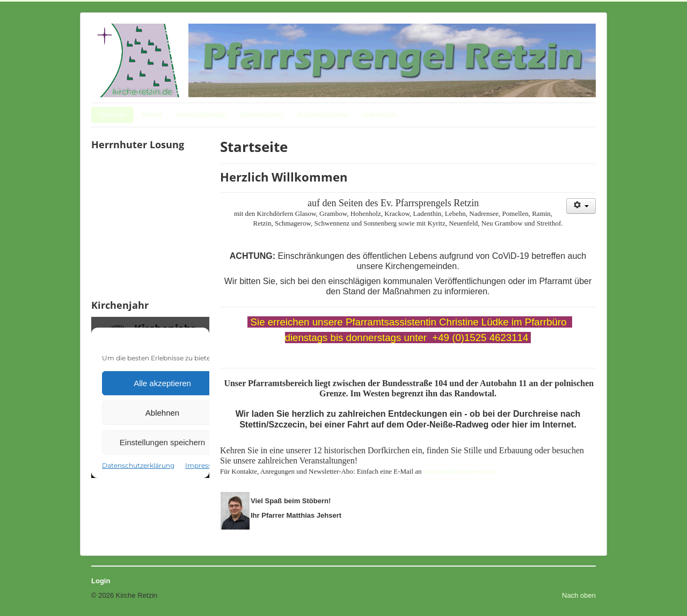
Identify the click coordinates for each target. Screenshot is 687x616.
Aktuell (152, 115)
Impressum (380, 115)
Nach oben (579, 595)
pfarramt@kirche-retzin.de (461, 471)
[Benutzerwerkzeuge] (581, 206)
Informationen (262, 115)
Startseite (112, 115)
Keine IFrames (150, 223)
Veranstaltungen (201, 115)
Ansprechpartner (323, 115)
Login (101, 581)
